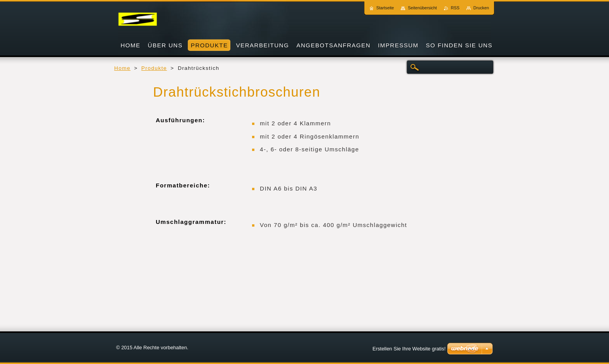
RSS (455, 8)
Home (122, 68)
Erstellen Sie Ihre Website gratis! (409, 349)
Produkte (154, 68)
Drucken (481, 8)
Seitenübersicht (422, 8)
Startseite (385, 8)
